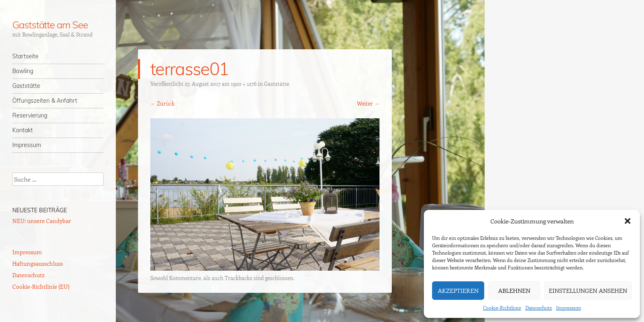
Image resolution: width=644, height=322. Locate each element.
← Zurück (162, 103)
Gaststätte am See (50, 25)
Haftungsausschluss (38, 263)
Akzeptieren (458, 290)
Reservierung (30, 115)
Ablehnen (514, 290)
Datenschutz (539, 308)
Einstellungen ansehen (588, 290)
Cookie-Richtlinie (502, 308)
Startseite (25, 56)
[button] (628, 221)
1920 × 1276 (244, 84)
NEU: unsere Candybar (42, 221)
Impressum (569, 308)
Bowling (23, 71)
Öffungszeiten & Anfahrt (45, 101)
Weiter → (368, 103)
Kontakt (23, 130)
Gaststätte (26, 86)
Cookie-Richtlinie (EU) (41, 286)
